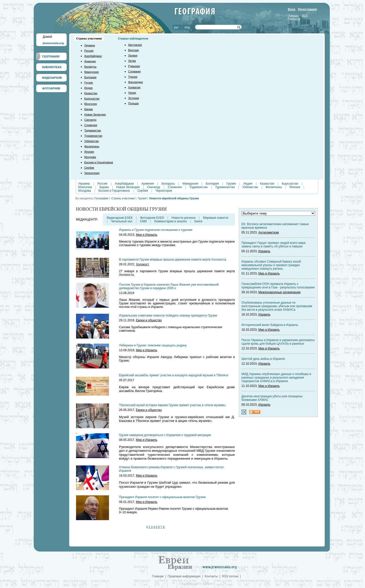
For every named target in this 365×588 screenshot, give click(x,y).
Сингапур (90, 120)
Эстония (134, 98)
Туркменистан (93, 136)
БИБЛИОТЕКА (52, 67)
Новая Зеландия (95, 114)
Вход (292, 9)
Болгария (90, 77)
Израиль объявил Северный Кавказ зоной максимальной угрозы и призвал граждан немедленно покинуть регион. (271, 265)
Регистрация (307, 9)
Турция (133, 77)
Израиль (264, 251)
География (102, 198)
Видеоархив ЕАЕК (120, 218)
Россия (89, 51)
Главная (158, 576)
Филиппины (92, 146)
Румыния (134, 66)
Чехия (132, 93)
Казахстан (91, 93)
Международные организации (279, 292)
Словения (91, 125)
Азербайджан (93, 56)
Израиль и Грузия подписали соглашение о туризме (156, 230)
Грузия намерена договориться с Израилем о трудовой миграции (165, 435)
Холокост (142, 264)
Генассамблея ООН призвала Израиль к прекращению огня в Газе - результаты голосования (278, 286)
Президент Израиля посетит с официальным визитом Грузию (162, 497)
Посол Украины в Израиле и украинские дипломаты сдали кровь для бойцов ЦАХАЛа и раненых (278, 342)
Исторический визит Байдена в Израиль (270, 325)
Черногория (92, 173)
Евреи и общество (149, 320)
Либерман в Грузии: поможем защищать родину (153, 345)
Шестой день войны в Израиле (263, 359)
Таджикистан (93, 130)
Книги (198, 221)
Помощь (293, 15)
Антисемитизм (268, 232)
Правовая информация (184, 576)
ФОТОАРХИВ (51, 88)
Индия (89, 88)
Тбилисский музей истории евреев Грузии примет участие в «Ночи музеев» (172, 405)
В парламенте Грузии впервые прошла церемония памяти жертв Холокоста (173, 260)
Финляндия (136, 82)
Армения (90, 61)
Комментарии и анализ (171, 221)
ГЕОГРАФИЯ (51, 56)
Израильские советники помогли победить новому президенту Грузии (168, 316)
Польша (133, 103)
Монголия (91, 104)
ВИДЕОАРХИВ (52, 78)
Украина (90, 45)
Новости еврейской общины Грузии (174, 198)
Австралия (135, 45)
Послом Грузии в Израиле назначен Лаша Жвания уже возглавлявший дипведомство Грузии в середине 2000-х (169, 286)
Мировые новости (216, 218)
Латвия (133, 55)
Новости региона (184, 218)
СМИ (143, 221)
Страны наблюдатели (133, 38)
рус (176, 27)
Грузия (89, 83)
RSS (305, 15)
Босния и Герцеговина (99, 162)
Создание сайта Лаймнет (197, 584)
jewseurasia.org (53, 43)
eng (187, 27)
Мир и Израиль (147, 235)
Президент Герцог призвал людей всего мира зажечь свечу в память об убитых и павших (274, 245)
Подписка (294, 19)
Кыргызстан (92, 99)
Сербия (89, 168)
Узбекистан (92, 141)
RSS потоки (230, 576)
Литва (132, 61)
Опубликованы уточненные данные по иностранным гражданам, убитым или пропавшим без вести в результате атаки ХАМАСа (277, 306)
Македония (92, 72)
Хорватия (134, 87)
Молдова (90, 157)
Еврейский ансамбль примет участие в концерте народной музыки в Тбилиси (174, 375)
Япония (89, 152)
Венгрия (134, 50)
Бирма (89, 109)
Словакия (134, 71)
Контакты (211, 576)
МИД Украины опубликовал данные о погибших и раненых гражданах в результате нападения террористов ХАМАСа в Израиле (276, 378)
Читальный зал (122, 221)
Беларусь (90, 67)
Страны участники (89, 38)
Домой (48, 37)
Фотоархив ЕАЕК (152, 218)
